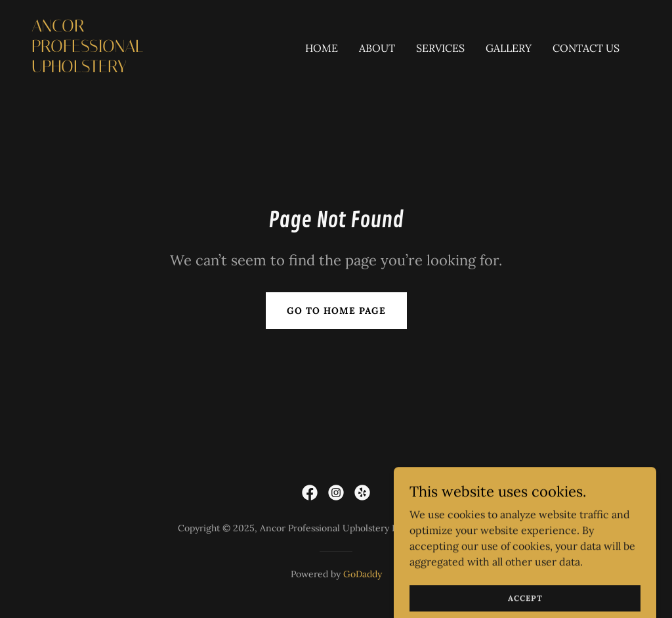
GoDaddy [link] (363, 574)
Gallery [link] (509, 48)
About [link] (377, 48)
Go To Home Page (336, 311)
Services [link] (440, 48)
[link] (117, 68)
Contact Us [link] (586, 48)
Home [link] (322, 48)
